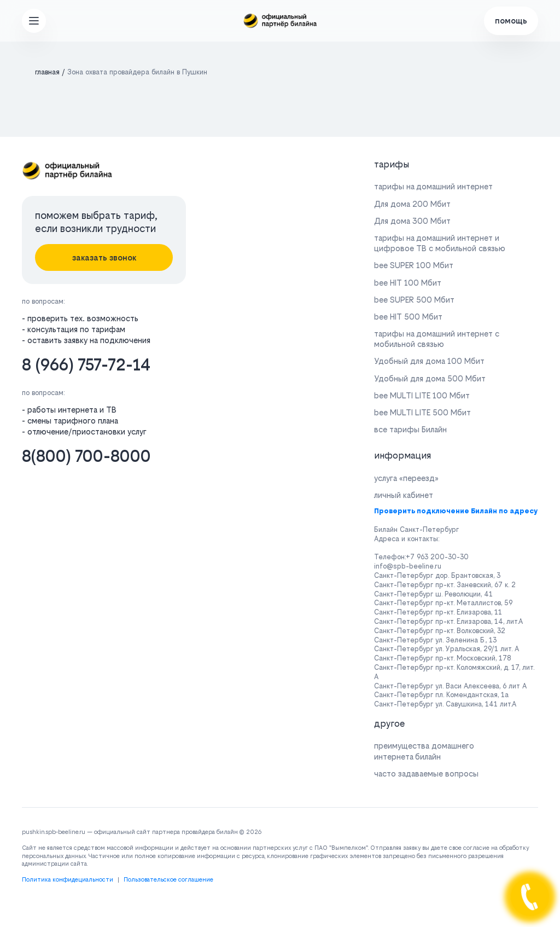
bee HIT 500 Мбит (408, 317)
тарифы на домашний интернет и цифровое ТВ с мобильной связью (440, 243)
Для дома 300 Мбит (412, 221)
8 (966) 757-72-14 (86, 365)
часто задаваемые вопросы (426, 774)
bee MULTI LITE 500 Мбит (422, 412)
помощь (511, 21)
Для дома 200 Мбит (412, 204)
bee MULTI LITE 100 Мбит (422, 395)
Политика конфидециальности (68, 880)
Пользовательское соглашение (168, 880)
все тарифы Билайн (410, 429)
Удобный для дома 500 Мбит (430, 378)
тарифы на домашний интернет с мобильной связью (437, 339)
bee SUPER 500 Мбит (414, 300)
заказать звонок (104, 257)
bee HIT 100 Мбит (408, 283)
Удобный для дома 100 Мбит (429, 361)
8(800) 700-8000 (86, 456)
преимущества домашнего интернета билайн (424, 751)
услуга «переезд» (406, 478)
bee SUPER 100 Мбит (414, 265)
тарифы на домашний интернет (433, 186)
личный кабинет (404, 495)
